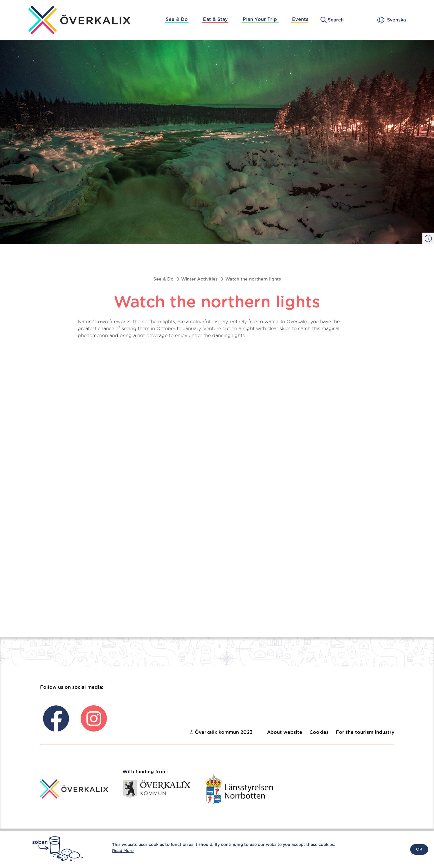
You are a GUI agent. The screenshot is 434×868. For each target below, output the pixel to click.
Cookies (319, 732)
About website (285, 732)
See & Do (177, 19)
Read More (123, 851)
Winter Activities (199, 279)
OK (419, 849)
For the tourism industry (365, 732)
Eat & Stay (215, 19)
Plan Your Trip (260, 19)
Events (300, 19)
